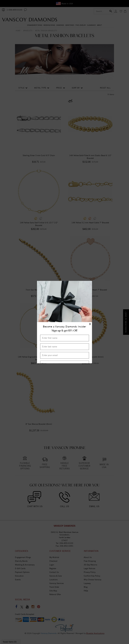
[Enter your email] (65, 355)
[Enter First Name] (65, 338)
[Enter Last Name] (65, 347)
